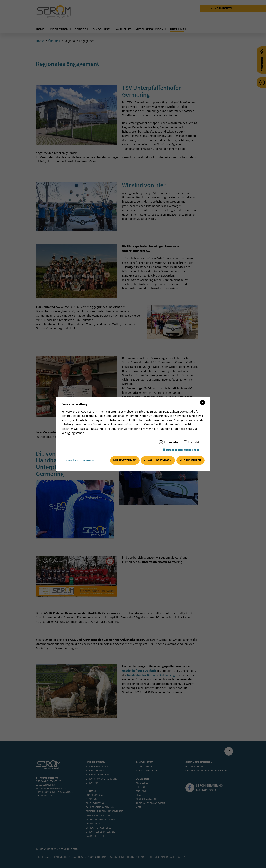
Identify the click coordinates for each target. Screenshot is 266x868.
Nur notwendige (125, 460)
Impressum (88, 461)
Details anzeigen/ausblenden (183, 450)
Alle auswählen (190, 460)
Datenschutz (71, 461)
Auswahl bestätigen (158, 460)
